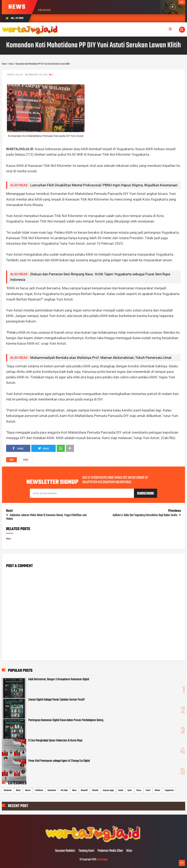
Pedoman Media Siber (110, 851)
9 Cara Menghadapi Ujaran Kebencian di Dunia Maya (55, 741)
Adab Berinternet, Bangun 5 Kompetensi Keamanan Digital (59, 679)
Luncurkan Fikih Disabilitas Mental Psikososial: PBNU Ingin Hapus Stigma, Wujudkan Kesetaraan (104, 185)
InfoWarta (39, 790)
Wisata (157, 790)
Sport (130, 790)
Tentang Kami (86, 851)
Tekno (139, 790)
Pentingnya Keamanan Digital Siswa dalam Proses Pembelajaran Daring (66, 720)
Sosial (121, 790)
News (26, 460)
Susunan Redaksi (65, 851)
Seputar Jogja (108, 790)
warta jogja (102, 860)
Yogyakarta (169, 790)
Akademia (8, 790)
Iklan (129, 851)
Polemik (95, 790)
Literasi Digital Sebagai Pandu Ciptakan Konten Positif (56, 700)
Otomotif (84, 790)
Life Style (64, 790)
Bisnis (18, 790)
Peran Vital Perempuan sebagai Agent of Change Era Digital (59, 761)
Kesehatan (52, 790)
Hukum (28, 790)
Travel (148, 790)
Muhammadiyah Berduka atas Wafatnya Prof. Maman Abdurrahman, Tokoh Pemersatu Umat (101, 358)
